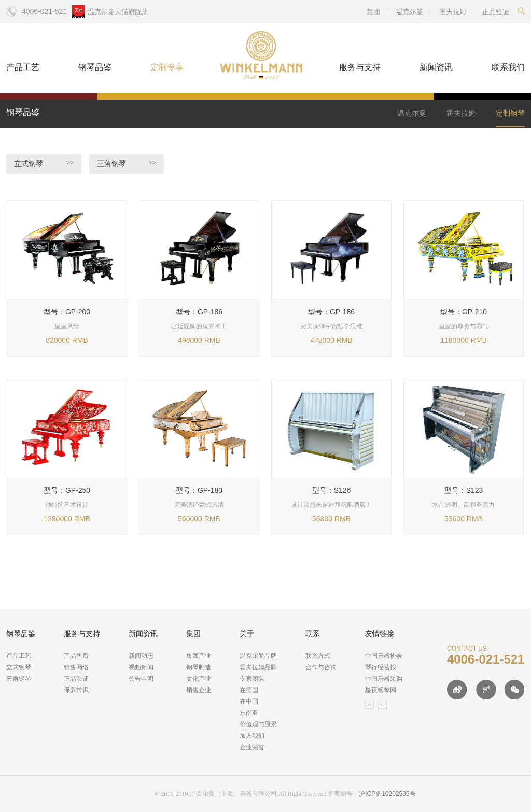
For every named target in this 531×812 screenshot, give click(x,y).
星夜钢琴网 (381, 690)
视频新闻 (141, 667)
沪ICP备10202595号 (387, 794)
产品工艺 (23, 67)
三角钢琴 (127, 163)
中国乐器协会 (384, 656)
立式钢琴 (44, 163)
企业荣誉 (252, 747)
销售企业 (199, 690)
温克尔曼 (410, 12)
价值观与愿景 (258, 724)
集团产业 (199, 656)
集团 (373, 12)
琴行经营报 (381, 667)
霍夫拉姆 (453, 12)
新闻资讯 (436, 67)
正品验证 (76, 679)
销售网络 (76, 667)
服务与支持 (360, 67)
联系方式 (318, 656)
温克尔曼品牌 (258, 656)
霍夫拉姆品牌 (258, 667)
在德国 (249, 690)
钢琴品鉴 (95, 67)
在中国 (249, 701)
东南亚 (249, 713)
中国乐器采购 (384, 679)
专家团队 (252, 679)
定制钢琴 (510, 113)
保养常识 (76, 690)
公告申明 (141, 679)
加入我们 (252, 736)
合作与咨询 (321, 667)
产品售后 (76, 656)
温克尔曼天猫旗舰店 (118, 12)
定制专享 (167, 67)
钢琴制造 (199, 667)
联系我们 (508, 67)
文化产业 (199, 679)
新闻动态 (141, 656)
